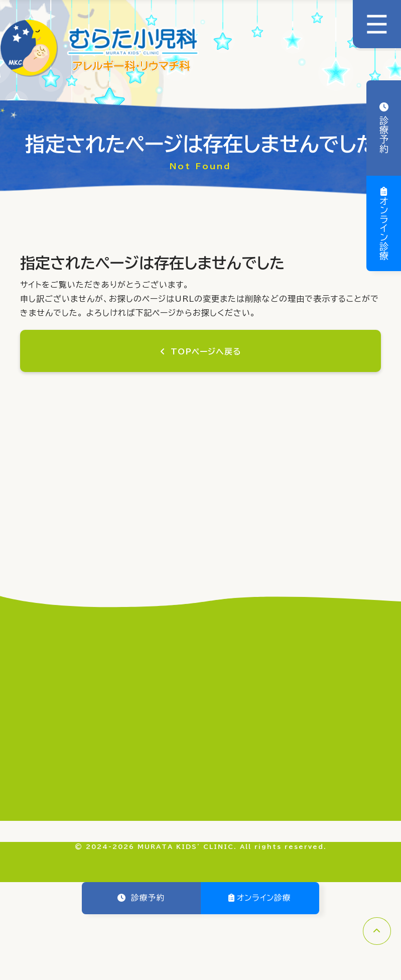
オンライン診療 (384, 228)
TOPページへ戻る (206, 352)
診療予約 (384, 133)
